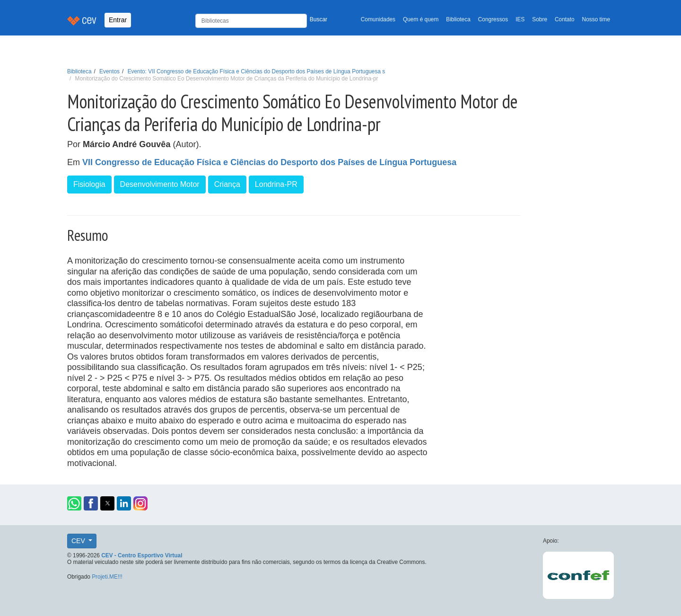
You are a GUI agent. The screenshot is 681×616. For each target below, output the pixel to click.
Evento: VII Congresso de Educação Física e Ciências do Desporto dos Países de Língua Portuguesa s (257, 71)
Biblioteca (458, 19)
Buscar (319, 19)
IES (520, 19)
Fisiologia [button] (89, 184)
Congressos (493, 19)
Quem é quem (421, 19)
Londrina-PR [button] (276, 184)
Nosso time (596, 19)
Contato (565, 19)
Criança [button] (227, 184)
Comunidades (378, 19)
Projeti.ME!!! (107, 577)
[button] (74, 503)
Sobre (540, 19)
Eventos (109, 71)
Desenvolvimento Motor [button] (160, 184)
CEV (79, 541)
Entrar (118, 20)
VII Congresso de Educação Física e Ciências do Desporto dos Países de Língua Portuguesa (269, 162)
